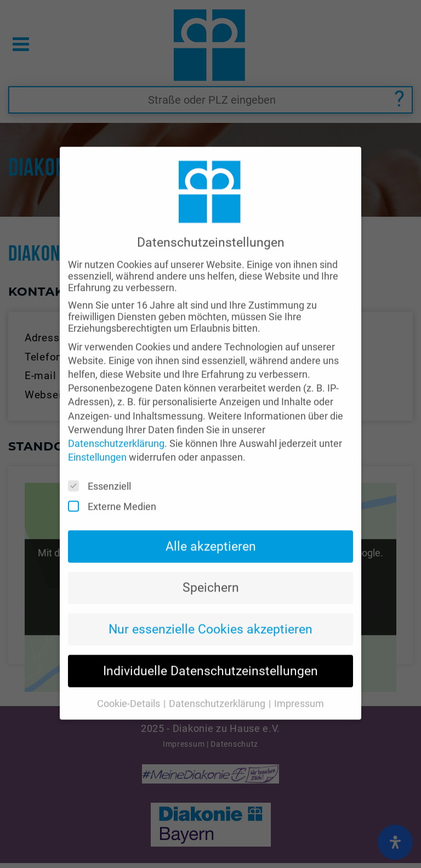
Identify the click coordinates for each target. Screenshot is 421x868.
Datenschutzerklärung (116, 428)
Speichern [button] (211, 572)
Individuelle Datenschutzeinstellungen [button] (210, 655)
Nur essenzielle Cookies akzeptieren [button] (210, 613)
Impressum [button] (299, 688)
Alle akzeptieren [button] (211, 530)
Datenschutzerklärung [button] (218, 688)
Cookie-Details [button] (130, 688)
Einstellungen (97, 441)
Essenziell (103, 470)
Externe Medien (116, 491)
